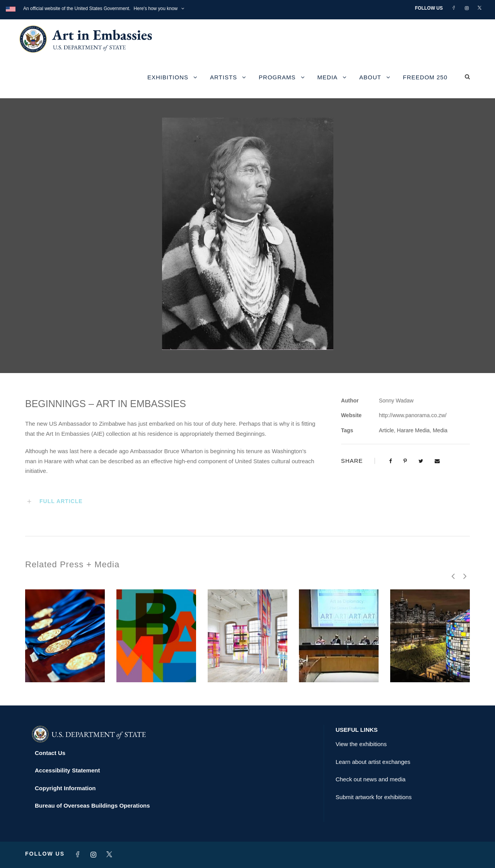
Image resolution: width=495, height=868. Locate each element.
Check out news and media (371, 779)
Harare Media (413, 430)
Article (387, 430)
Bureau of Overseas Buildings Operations (92, 806)
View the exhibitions (361, 744)
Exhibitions (168, 77)
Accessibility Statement (67, 770)
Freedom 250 (425, 77)
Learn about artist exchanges (373, 762)
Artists (224, 77)
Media (328, 77)
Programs (277, 77)
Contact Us (50, 753)
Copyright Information (65, 788)
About (370, 77)
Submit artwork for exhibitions (374, 797)
